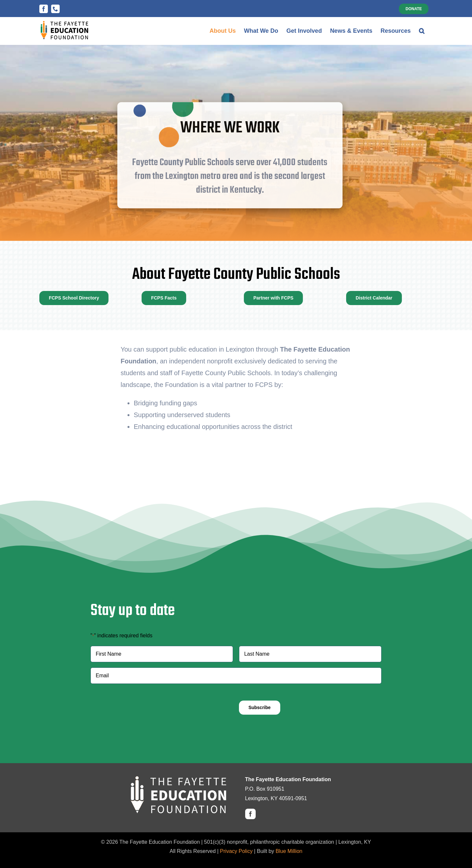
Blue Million (289, 851)
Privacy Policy (236, 851)
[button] (422, 31)
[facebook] (250, 814)
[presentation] (140, 702)
